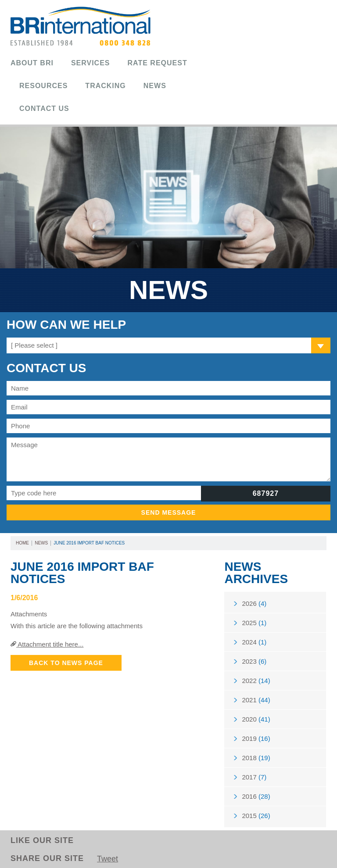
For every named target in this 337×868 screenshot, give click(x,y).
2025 (254, 623)
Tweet (108, 859)
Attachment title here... (47, 644)
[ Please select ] (34, 345)
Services (91, 63)
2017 (254, 777)
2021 (256, 700)
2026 (254, 603)
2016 (256, 796)
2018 (256, 758)
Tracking (105, 86)
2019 (256, 738)
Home (22, 543)
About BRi (32, 63)
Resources (43, 86)
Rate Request (158, 63)
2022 (256, 681)
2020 (256, 719)
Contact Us (44, 108)
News (155, 86)
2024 (254, 642)
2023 (254, 661)
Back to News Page (66, 663)
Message (168, 459)
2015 (256, 816)
